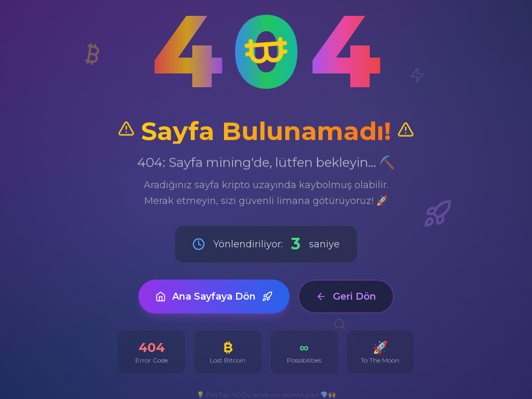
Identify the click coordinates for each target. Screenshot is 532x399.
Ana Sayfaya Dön (214, 296)
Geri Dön (346, 296)
